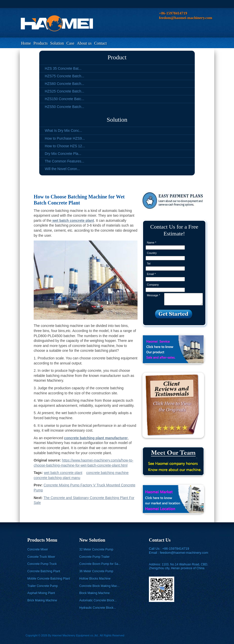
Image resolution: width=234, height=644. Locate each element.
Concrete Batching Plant (44, 571)
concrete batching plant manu (57, 478)
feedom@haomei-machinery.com (184, 553)
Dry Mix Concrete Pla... (63, 154)
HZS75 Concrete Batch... (65, 76)
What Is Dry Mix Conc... (63, 131)
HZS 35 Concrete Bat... (63, 68)
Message (153, 295)
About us (84, 43)
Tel (149, 264)
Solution (57, 43)
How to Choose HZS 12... (65, 146)
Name (152, 243)
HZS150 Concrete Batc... (65, 99)
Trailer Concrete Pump (43, 586)
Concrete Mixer (38, 549)
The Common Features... (65, 161)
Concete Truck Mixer (41, 557)
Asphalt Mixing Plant (41, 593)
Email (151, 274)
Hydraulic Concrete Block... (98, 608)
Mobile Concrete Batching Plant (49, 579)
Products (41, 43)
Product (117, 57)
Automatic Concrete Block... (98, 600)
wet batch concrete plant (63, 473)
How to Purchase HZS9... (65, 138)
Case (70, 43)
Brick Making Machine (42, 600)
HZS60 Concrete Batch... (65, 84)
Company (153, 285)
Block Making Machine (94, 593)
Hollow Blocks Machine (95, 579)
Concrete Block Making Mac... (99, 586)
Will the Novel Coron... (62, 169)
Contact (101, 43)
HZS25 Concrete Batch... (65, 91)
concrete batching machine (108, 473)
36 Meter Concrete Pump (96, 571)
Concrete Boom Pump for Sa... (100, 564)
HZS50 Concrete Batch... (65, 107)
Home (26, 43)
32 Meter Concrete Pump (96, 549)
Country (152, 253)
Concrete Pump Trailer (94, 557)
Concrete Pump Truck (42, 564)
